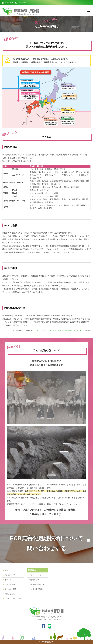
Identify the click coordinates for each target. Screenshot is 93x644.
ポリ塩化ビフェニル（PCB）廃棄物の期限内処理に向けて (58, 330)
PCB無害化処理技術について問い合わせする (47, 543)
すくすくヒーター (36, 575)
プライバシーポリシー (13, 599)
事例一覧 (8, 580)
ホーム (7, 570)
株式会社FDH (49, 642)
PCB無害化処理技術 (37, 584)
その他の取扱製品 (36, 589)
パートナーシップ (11, 584)
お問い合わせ (22, 3)
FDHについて (10, 575)
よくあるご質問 (11, 589)
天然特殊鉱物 (34, 580)
